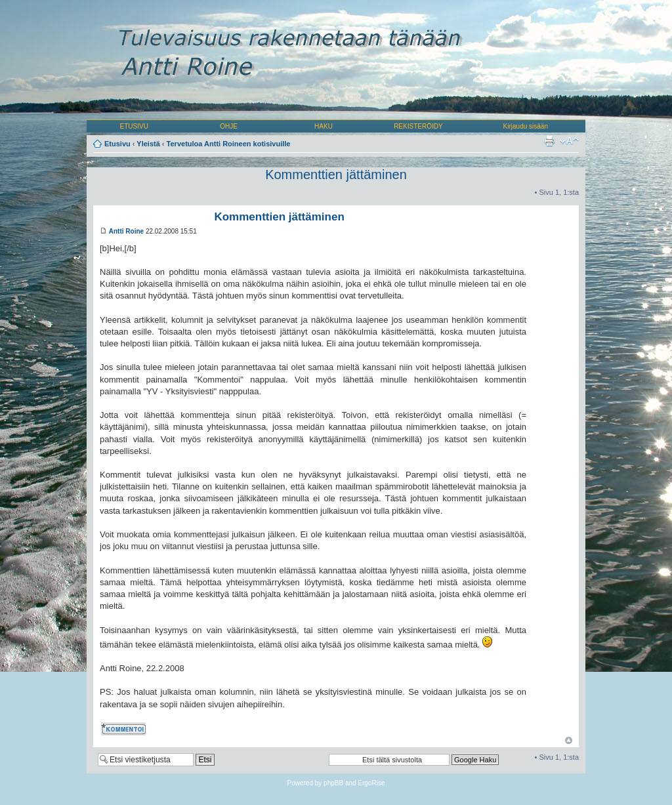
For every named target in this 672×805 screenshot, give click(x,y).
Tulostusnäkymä (549, 141)
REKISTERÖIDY (418, 126)
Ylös (569, 740)
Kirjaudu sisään (526, 126)
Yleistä (148, 144)
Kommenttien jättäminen (336, 175)
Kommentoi (125, 729)
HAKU (324, 126)
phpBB (333, 783)
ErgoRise (371, 783)
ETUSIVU (134, 126)
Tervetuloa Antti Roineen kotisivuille (229, 144)
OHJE (229, 126)
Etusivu (117, 144)
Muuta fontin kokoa (569, 141)
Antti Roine (126, 231)
